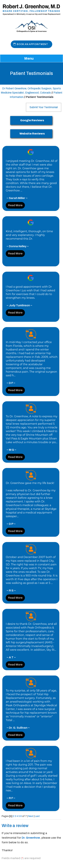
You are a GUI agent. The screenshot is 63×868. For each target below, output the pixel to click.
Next (31, 816)
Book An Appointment (32, 44)
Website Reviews (32, 134)
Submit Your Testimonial (44, 107)
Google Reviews (32, 120)
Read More (15, 205)
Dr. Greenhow (31, 838)
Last (37, 816)
